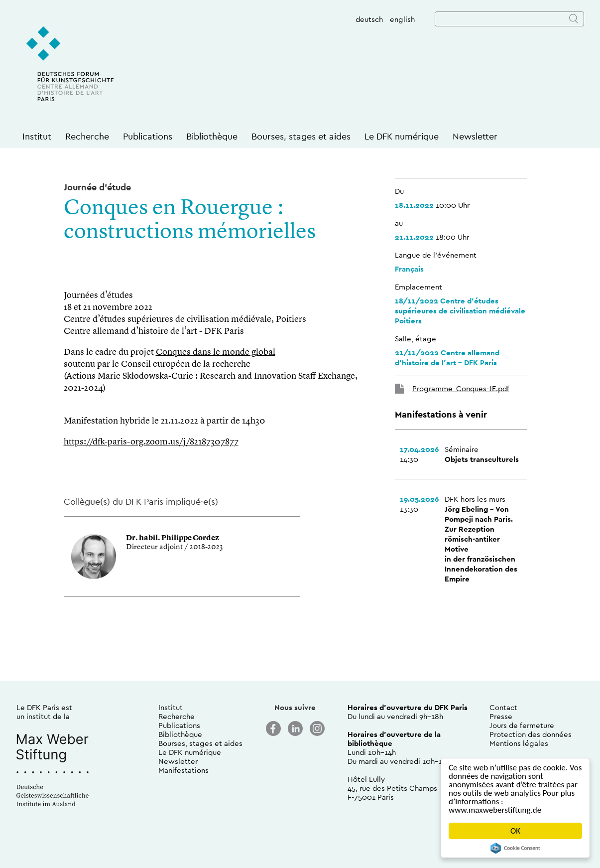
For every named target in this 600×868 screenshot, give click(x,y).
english (402, 19)
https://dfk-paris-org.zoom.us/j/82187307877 (151, 442)
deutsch (369, 19)
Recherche (87, 136)
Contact (503, 707)
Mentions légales (519, 743)
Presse (501, 716)
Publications (148, 136)
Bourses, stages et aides (301, 136)
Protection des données (531, 734)
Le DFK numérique (402, 136)
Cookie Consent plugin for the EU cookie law (515, 848)
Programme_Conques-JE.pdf (461, 388)
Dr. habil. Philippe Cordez (173, 538)
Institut (37, 136)
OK (515, 831)
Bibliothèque (212, 136)
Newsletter (475, 136)
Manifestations (183, 770)
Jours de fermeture (522, 725)
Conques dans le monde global (216, 352)
